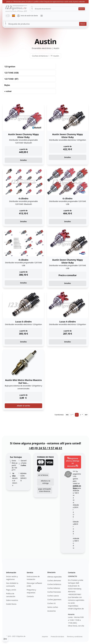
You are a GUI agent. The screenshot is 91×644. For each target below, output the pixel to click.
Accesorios (52, 611)
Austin (56, 56)
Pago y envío (11, 590)
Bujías (7, 85)
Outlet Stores (11, 604)
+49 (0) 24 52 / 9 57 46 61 (45, 448)
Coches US (51, 603)
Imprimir (45, 637)
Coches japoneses (54, 599)
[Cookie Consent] (5, 639)
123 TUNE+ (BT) (11, 79)
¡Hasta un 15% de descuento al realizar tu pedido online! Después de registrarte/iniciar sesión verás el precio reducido (46, 2)
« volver (8, 91)
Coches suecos (53, 596)
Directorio (51, 572)
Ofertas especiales (55, 577)
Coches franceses (54, 592)
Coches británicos (40, 56)
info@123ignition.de (76, 609)
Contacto (30, 596)
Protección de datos (57, 637)
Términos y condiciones (75, 637)
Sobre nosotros (12, 600)
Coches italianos (54, 588)
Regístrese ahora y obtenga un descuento (73, 462)
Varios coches (53, 607)
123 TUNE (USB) (11, 73)
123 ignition (10, 67)
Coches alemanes (54, 580)
